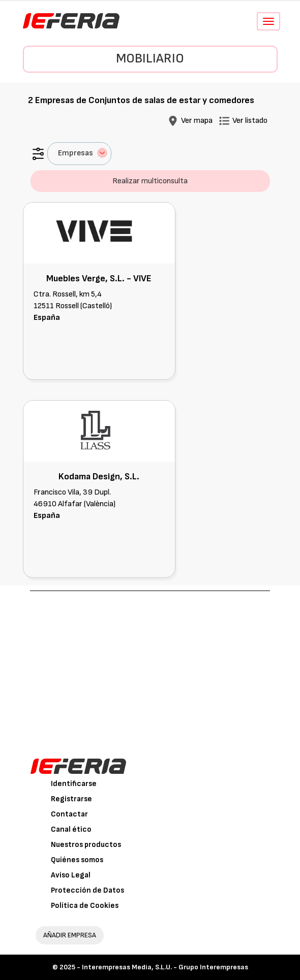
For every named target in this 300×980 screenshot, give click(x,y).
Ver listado (250, 121)
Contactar (69, 814)
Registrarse (71, 799)
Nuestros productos (86, 845)
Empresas (83, 153)
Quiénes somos (77, 860)
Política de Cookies (85, 906)
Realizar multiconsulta (150, 181)
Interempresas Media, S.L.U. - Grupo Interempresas (165, 967)
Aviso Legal (71, 875)
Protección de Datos (87, 890)
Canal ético (71, 829)
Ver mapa (197, 121)
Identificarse (74, 784)
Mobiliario (150, 59)
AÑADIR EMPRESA (70, 935)
